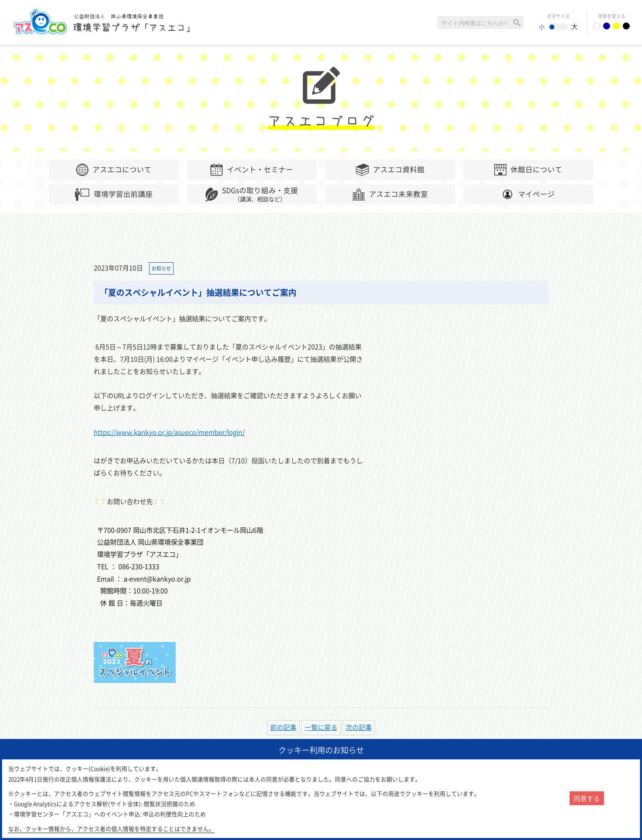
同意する (587, 798)
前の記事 (283, 727)
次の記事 (359, 727)
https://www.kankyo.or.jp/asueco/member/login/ (169, 432)
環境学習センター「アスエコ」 (106, 23)
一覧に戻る (321, 727)
